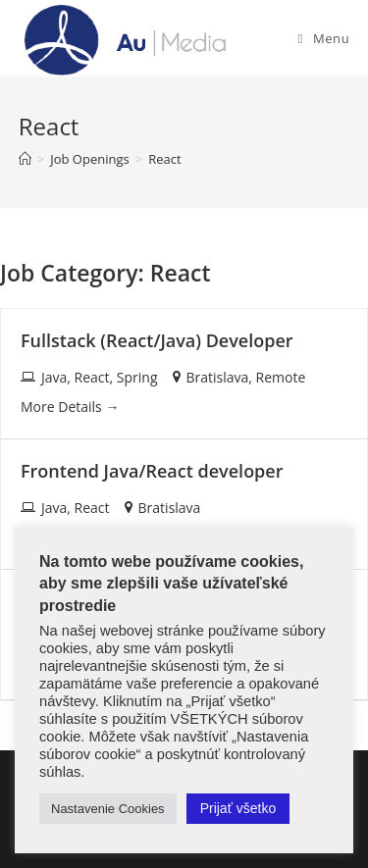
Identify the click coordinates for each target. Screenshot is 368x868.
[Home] (25, 159)
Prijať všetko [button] (238, 808)
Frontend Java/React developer (152, 471)
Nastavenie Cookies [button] (108, 809)
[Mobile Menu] (324, 38)
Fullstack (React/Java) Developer (157, 340)
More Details (70, 407)
